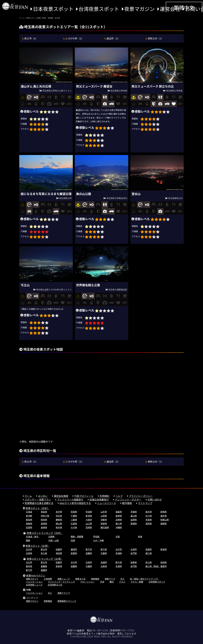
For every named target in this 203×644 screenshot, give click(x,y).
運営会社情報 (61, 496)
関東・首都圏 (77, 537)
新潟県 (89, 516)
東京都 (29, 516)
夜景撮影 (95, 579)
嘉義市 (44, 570)
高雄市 (149, 549)
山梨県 (104, 516)
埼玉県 (59, 516)
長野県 (119, 516)
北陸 (118, 537)
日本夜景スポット (53, 9)
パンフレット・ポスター (128, 500)
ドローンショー (88, 582)
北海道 (29, 512)
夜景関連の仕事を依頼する (39, 503)
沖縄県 (119, 527)
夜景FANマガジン (36, 576)
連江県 (149, 553)
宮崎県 (89, 527)
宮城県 (74, 512)
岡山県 (59, 524)
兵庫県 (119, 520)
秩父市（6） (31, 38)
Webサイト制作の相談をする (75, 503)
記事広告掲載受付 (99, 500)
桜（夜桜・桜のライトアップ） (145, 579)
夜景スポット (32, 579)
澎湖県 (119, 553)
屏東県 (164, 549)
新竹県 (104, 549)
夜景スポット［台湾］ (38, 546)
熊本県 (59, 527)
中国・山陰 (54, 540)
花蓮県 (104, 553)
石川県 (149, 516)
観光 (112, 582)
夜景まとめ (80, 579)
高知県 (149, 524)
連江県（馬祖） (153, 566)
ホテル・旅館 (137, 582)
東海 (140, 537)
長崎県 (44, 527)
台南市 (134, 549)
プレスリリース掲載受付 (70, 500)
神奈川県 (45, 516)
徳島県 (104, 524)
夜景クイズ (110, 579)
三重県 (74, 520)
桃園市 (59, 549)
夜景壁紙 (48, 601)
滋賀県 (134, 520)
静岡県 (59, 520)
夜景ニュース (64, 579)
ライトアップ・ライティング (61, 582)
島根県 (44, 524)
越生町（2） (113, 38)
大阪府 (89, 520)
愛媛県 (134, 524)
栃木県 (149, 512)
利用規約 (104, 496)
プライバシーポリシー (141, 496)
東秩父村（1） (156, 38)
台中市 (119, 549)
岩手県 (59, 512)
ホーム (28, 496)
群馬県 (164, 512)
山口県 (89, 524)
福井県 (164, 516)
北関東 (51, 537)
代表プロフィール (84, 496)
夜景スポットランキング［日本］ (45, 533)
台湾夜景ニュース (34, 585)
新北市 (44, 549)
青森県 (44, 512)
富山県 (134, 516)
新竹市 (89, 549)
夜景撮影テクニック (67, 601)
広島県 (74, 524)
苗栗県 (74, 553)
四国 (73, 540)
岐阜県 (44, 520)
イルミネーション (34, 582)
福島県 (119, 512)
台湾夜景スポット (99, 9)
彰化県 (44, 553)
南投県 (59, 553)
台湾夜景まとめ (55, 585)
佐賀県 (29, 527)
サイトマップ (145, 503)
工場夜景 (48, 579)
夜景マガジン (139, 9)
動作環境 (127, 503)
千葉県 (74, 516)
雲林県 (29, 566)
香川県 (119, 524)
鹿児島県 (105, 527)
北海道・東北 (32, 537)
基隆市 (74, 549)
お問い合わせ (155, 500)
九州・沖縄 (98, 540)
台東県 (29, 553)
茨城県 (134, 512)
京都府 (104, 520)
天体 (102, 582)
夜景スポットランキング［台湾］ (45, 559)
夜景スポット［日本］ (38, 508)
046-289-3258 (100, 631)
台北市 (29, 549)
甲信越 (96, 537)
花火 (122, 579)
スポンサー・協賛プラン (38, 500)
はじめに (43, 496)
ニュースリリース (107, 503)
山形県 (104, 512)
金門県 (134, 553)
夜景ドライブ (64, 593)
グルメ (122, 582)
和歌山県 (165, 520)
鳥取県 (29, 524)
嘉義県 (44, 566)
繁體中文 (184, 8)
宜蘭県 (89, 553)
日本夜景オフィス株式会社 (93, 634)
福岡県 (164, 524)
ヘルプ (119, 496)
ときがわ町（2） (75, 38)
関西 (28, 540)
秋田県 (89, 512)
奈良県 (149, 520)
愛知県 (29, 520)
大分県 (74, 527)
